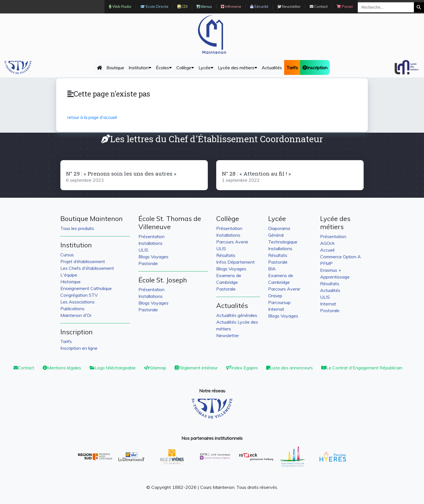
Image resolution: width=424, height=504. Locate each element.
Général (276, 235)
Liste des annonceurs (289, 368)
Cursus (67, 255)
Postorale (330, 310)
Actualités (272, 68)
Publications (72, 309)
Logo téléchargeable (113, 368)
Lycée (206, 68)
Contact (24, 368)
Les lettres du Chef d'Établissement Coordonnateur (212, 139)
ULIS (143, 250)
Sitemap (155, 368)
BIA (272, 269)
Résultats (226, 255)
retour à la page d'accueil (92, 117)
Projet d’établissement (83, 261)
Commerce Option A (340, 257)
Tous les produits (77, 228)
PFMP (326, 263)
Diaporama (279, 228)
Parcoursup (279, 302)
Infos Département (235, 262)
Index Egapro (242, 368)
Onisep (275, 296)
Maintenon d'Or (76, 315)
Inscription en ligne (79, 348)
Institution (140, 68)
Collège (185, 68)
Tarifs (66, 341)
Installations (151, 243)
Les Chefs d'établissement (87, 268)
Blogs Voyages (153, 257)
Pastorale (148, 263)
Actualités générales (237, 315)
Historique (70, 282)
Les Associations (77, 302)
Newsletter (228, 335)
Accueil (327, 250)
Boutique (115, 68)
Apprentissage (335, 277)
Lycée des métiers (238, 68)
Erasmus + (331, 270)
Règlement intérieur (196, 368)
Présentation (151, 236)
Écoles (164, 68)
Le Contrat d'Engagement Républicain (362, 368)
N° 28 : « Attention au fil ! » (256, 173)
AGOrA (327, 243)
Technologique (283, 242)
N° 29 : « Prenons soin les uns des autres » (121, 173)
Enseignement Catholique (86, 288)
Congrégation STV (79, 295)
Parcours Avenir (232, 242)
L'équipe (69, 275)
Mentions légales (62, 368)
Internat (276, 309)
